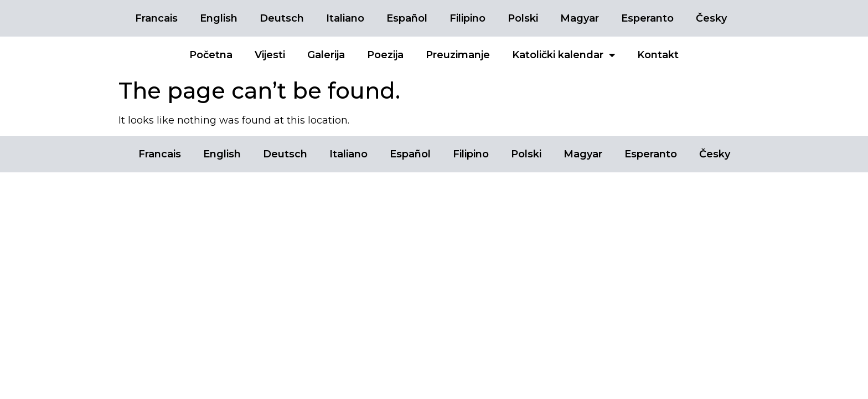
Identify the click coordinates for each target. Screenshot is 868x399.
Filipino (467, 18)
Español (407, 18)
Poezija (385, 55)
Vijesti (270, 55)
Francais (156, 18)
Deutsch (282, 18)
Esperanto (647, 18)
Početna (211, 55)
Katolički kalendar (564, 55)
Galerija (326, 55)
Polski (523, 18)
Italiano (345, 18)
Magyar (580, 18)
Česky (711, 18)
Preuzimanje (458, 55)
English (219, 18)
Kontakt (658, 55)
